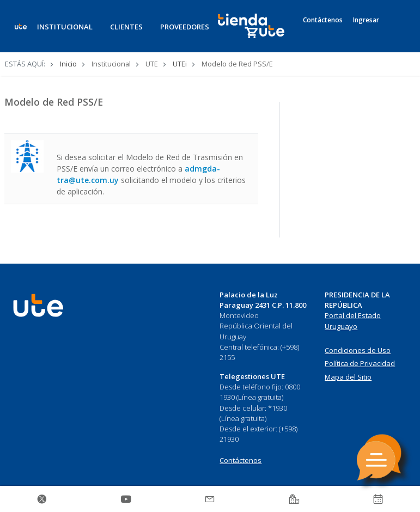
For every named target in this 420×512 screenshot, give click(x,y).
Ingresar (366, 20)
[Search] (396, 32)
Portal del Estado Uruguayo (353, 321)
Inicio (68, 64)
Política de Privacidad (360, 363)
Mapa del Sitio (348, 377)
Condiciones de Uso (358, 350)
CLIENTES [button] (126, 27)
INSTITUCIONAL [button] (65, 27)
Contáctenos (323, 20)
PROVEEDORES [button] (185, 27)
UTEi (180, 64)
